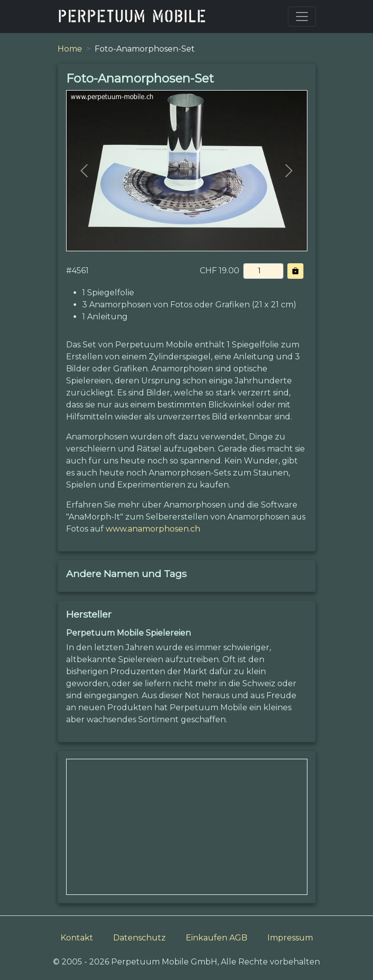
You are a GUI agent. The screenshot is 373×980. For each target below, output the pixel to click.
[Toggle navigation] (302, 17)
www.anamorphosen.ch (153, 529)
